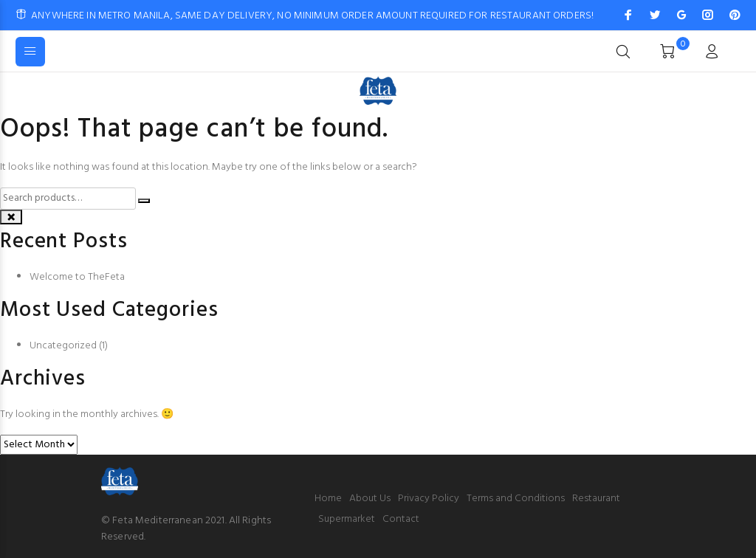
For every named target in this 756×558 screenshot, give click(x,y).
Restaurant (596, 499)
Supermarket (347, 519)
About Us (370, 499)
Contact (401, 519)
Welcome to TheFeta (77, 277)
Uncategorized (63, 346)
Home (328, 499)
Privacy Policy (429, 499)
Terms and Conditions (516, 499)
